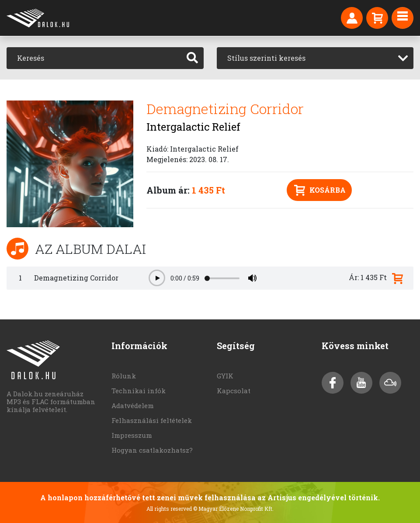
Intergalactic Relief (193, 127)
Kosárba (320, 190)
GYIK (225, 376)
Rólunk (124, 376)
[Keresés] (94, 58)
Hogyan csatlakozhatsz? (152, 450)
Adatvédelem (133, 405)
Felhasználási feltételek (152, 420)
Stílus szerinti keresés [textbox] (266, 58)
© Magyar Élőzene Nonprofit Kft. (233, 509)
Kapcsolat (234, 391)
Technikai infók (139, 391)
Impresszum (132, 435)
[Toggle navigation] (403, 18)
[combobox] (315, 58)
